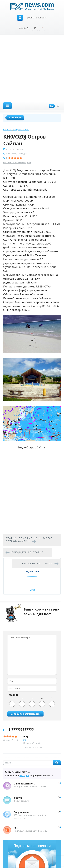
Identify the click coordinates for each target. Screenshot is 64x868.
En (57, 106)
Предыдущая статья (27, 552)
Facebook (42, 28)
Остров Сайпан (21, 130)
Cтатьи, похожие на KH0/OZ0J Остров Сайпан (29, 540)
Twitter (35, 28)
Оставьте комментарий (17, 162)
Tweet (32, 590)
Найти (57, 763)
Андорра (24, 775)
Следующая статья (37, 563)
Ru (51, 106)
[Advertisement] (32, 68)
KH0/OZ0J (8, 130)
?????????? (32, 577)
